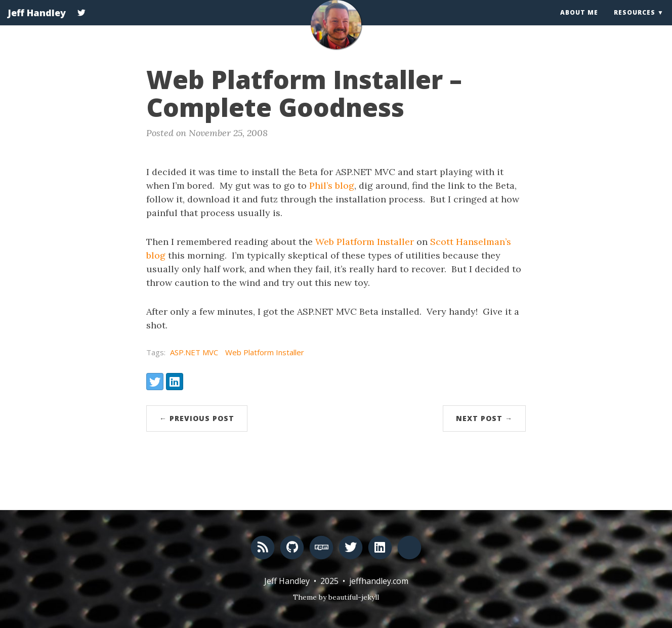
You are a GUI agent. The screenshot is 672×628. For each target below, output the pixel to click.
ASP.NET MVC (194, 352)
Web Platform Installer (365, 242)
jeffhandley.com (379, 581)
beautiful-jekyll (354, 597)
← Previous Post (197, 418)
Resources (635, 23)
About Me (579, 23)
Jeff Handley (37, 23)
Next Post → (484, 418)
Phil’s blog (332, 185)
